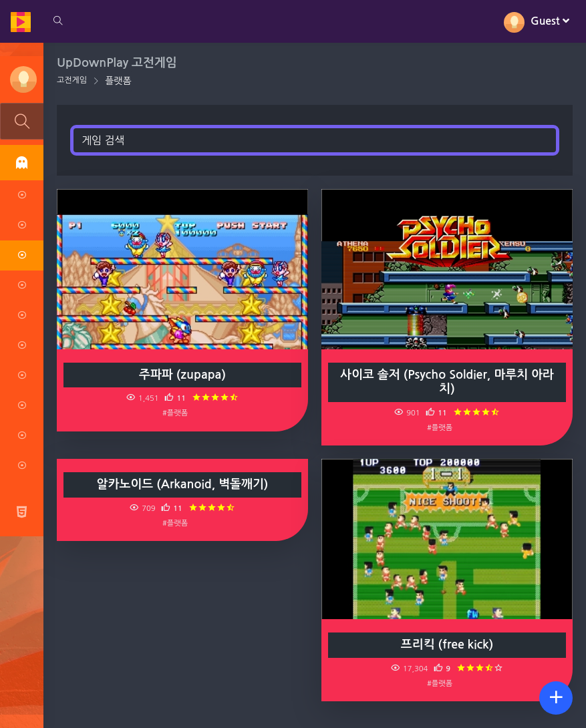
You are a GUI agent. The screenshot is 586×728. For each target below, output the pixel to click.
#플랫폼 (175, 413)
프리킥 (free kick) (447, 645)
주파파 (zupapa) (182, 375)
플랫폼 (118, 81)
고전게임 (72, 80)
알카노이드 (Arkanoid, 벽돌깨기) (183, 484)
